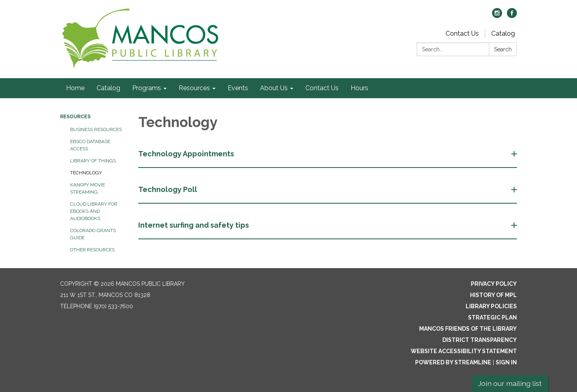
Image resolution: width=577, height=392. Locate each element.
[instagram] (497, 16)
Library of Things (93, 161)
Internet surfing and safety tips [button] (194, 225)
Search (503, 49)
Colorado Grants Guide (93, 234)
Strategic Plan (492, 317)
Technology (86, 173)
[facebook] (512, 16)
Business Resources (96, 129)
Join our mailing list (510, 383)
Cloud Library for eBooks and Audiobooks (94, 211)
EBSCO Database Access (90, 145)
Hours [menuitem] (359, 88)
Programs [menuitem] (147, 88)
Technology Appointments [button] (187, 154)
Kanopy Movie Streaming (88, 188)
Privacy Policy (494, 284)
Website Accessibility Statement (464, 351)
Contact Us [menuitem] (322, 88)
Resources (75, 117)
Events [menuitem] (238, 88)
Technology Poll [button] (168, 189)
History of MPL (493, 295)
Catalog (503, 33)
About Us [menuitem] (274, 88)
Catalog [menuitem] (108, 88)
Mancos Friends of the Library (468, 329)
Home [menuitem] (75, 88)
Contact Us (462, 33)
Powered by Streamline (453, 362)
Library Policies (491, 306)
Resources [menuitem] (194, 88)
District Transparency (480, 340)
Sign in (506, 362)
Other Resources (92, 250)
